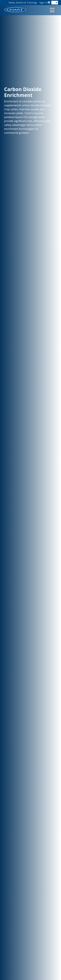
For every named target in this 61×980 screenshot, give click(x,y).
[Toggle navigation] (52, 10)
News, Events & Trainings (23, 3)
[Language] (55, 3)
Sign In (45, 3)
